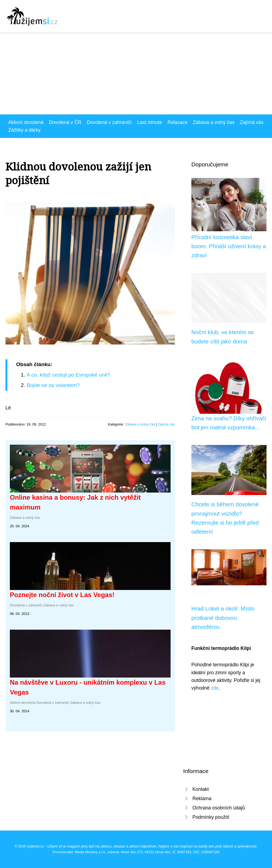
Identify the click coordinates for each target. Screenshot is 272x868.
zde (215, 688)
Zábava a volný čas (214, 122)
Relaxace (178, 122)
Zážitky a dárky (24, 130)
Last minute (150, 122)
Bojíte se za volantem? (53, 385)
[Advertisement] (136, 73)
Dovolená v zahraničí (109, 122)
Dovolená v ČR (65, 122)
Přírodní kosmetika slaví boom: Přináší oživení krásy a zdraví (229, 246)
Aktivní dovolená (26, 122)
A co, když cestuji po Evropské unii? (68, 375)
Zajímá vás (252, 122)
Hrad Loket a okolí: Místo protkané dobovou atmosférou (223, 618)
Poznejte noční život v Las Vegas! (62, 595)
